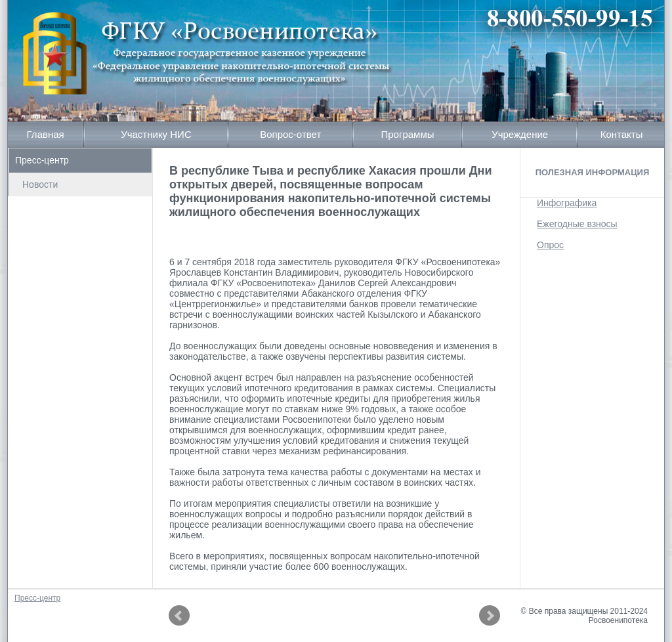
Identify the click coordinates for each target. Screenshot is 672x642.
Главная (46, 134)
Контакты (622, 134)
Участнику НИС (156, 134)
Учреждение (520, 134)
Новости (40, 184)
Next (490, 616)
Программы (407, 134)
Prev (179, 616)
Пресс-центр (42, 160)
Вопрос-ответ (290, 134)
